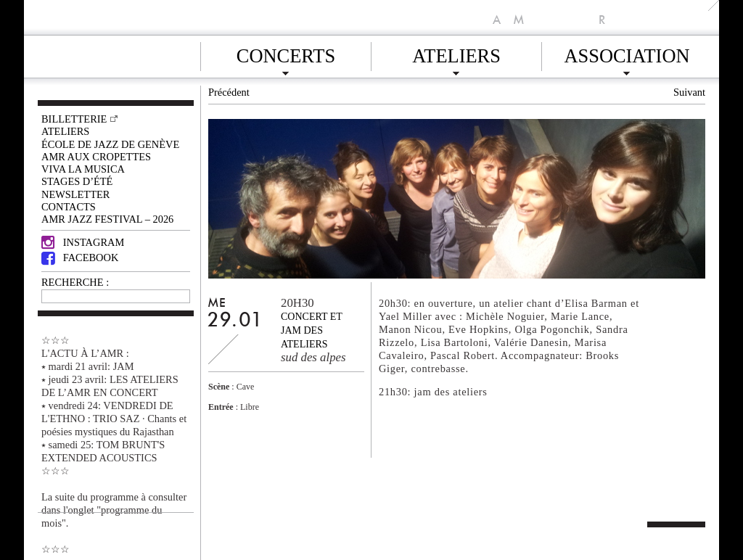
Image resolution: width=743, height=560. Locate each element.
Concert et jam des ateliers (312, 330)
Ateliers (456, 54)
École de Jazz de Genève (110, 144)
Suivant (689, 92)
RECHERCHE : (75, 282)
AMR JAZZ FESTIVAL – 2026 (107, 219)
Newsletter (75, 194)
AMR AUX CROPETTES (96, 157)
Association (627, 54)
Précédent (229, 92)
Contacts (69, 207)
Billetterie (74, 119)
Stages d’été (77, 181)
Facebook (80, 258)
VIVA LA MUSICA (83, 169)
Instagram (83, 242)
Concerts (286, 54)
